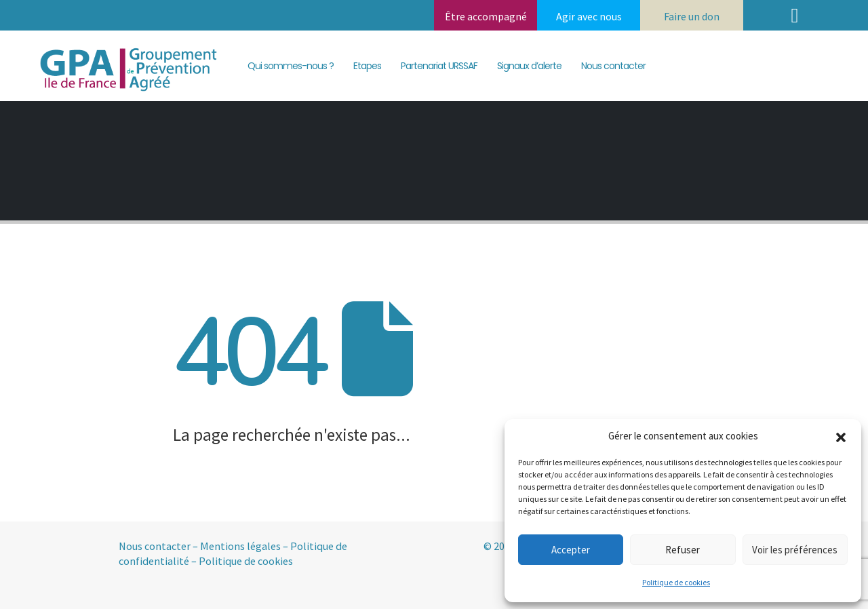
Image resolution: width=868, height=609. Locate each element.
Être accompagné (486, 16)
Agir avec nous (589, 16)
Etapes (367, 66)
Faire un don (692, 16)
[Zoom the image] (125, 47)
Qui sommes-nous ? (291, 66)
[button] (841, 436)
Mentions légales (240, 546)
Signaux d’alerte (529, 66)
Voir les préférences (795, 550)
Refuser (683, 550)
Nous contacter (613, 66)
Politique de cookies (676, 582)
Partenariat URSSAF (439, 66)
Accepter (571, 550)
